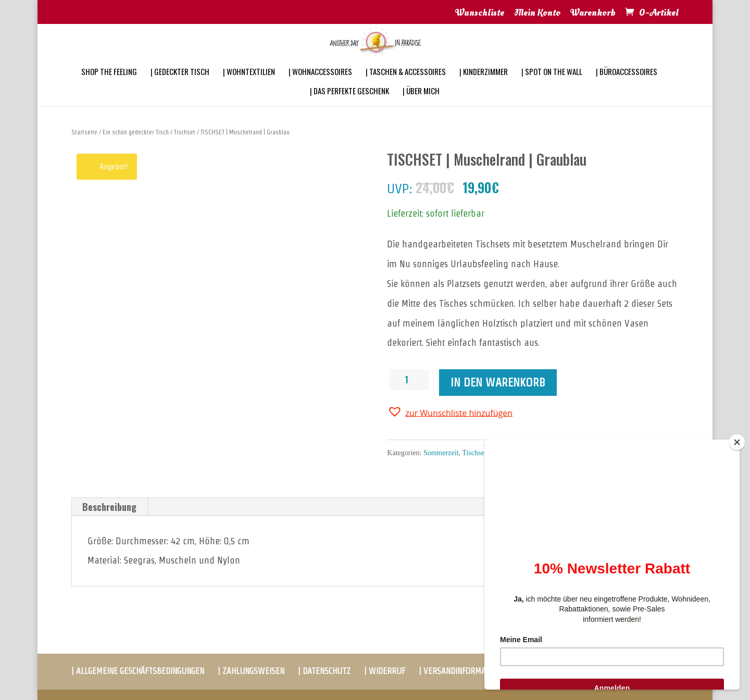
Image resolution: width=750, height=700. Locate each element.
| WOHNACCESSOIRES (320, 85)
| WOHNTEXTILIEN (249, 85)
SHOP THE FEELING (109, 85)
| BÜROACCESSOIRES (627, 85)
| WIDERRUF (385, 671)
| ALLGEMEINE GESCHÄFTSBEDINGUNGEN (138, 671)
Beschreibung (109, 507)
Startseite (84, 132)
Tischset (185, 132)
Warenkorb (593, 14)
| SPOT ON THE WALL (552, 85)
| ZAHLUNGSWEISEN (251, 671)
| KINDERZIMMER (484, 85)
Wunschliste (480, 14)
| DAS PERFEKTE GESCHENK (349, 105)
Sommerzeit (441, 453)
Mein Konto (537, 14)
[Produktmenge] (410, 380)
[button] (450, 412)
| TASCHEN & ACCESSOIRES (406, 85)
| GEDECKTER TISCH (180, 85)
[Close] (737, 442)
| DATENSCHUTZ (324, 671)
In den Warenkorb (498, 382)
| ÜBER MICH (421, 105)
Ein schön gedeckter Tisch (136, 132)
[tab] (110, 507)
